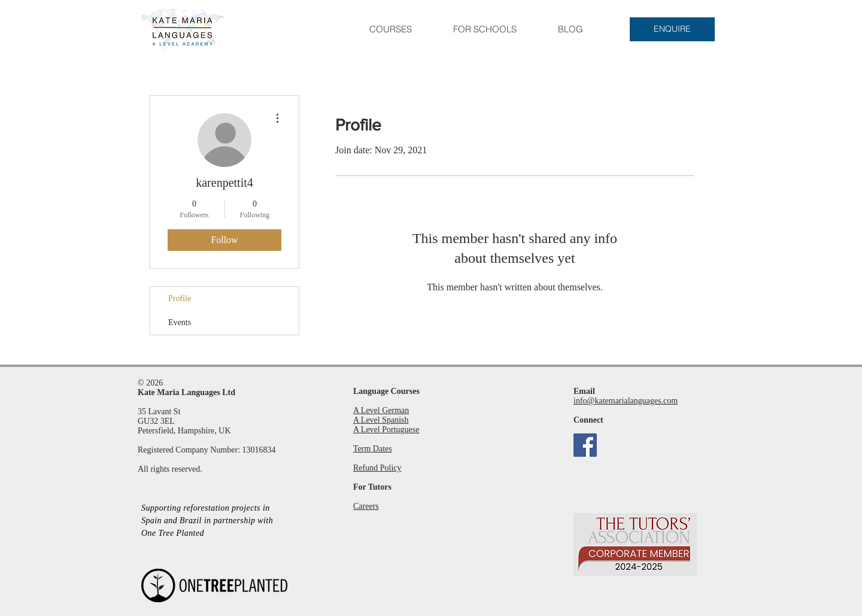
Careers (366, 506)
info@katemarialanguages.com (626, 401)
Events (180, 322)
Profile (180, 298)
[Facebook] (585, 445)
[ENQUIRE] (672, 29)
